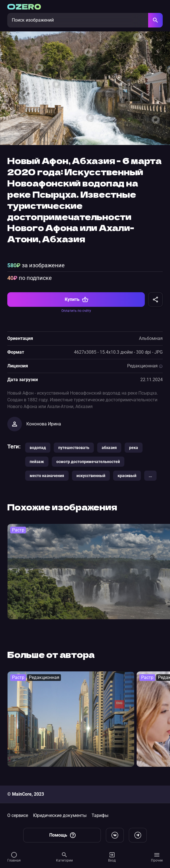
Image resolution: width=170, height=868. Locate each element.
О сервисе (18, 815)
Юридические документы (60, 815)
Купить (77, 300)
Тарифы (100, 815)
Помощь (63, 835)
